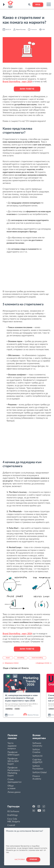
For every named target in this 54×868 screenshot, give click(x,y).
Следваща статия (44, 663)
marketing (9, 709)
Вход (38, 5)
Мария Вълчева (21, 30)
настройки (20, 859)
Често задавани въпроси (12, 746)
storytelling (21, 658)
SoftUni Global (40, 772)
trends (17, 709)
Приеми (33, 859)
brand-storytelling (37, 658)
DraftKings (12, 815)
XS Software (13, 811)
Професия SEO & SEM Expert (13, 761)
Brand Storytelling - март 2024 (17, 82)
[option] (24, 696)
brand (8, 658)
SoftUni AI (37, 756)
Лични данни (14, 792)
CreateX (11, 825)
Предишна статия (11, 663)
